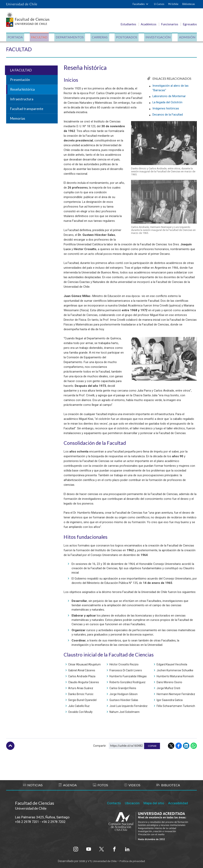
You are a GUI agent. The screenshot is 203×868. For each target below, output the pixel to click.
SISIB (81, 860)
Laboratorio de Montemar (169, 96)
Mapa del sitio (154, 803)
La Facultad (21, 70)
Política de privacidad (133, 860)
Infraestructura (22, 99)
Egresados (190, 24)
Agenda (68, 785)
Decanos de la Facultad (168, 114)
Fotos (101, 785)
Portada (16, 37)
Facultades (139, 4)
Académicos (149, 24)
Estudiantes (128, 24)
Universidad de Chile (105, 860)
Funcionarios (170, 24)
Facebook (179, 746)
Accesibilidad (178, 803)
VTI (89, 860)
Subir (10, 746)
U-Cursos (159, 4)
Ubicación (132, 803)
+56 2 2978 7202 (57, 822)
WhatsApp (194, 746)
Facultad (40, 37)
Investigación (158, 37)
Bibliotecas (189, 4)
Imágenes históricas (166, 108)
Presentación (20, 80)
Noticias (33, 785)
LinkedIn (186, 746)
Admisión (187, 37)
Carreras (100, 37)
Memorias (18, 119)
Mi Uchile (173, 4)
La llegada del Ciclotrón (168, 102)
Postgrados (126, 37)
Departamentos (70, 37)
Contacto (114, 803)
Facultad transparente (27, 109)
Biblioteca (168, 785)
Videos (132, 785)
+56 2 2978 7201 (28, 822)
